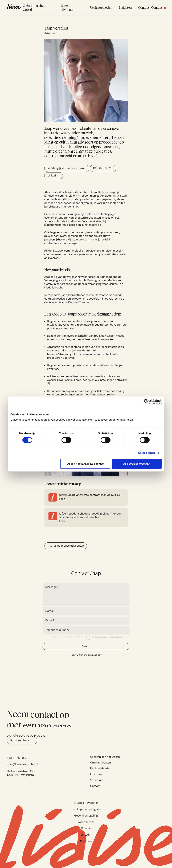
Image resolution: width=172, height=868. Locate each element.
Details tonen (147, 453)
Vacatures (97, 780)
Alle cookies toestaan (137, 464)
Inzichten (96, 774)
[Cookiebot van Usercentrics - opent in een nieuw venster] (146, 402)
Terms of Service (116, 637)
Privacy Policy (100, 637)
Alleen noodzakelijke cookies (85, 464)
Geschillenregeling (86, 816)
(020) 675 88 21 (17, 758)
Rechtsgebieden (101, 768)
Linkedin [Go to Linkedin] (86, 835)
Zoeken (86, 841)
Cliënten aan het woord (105, 757)
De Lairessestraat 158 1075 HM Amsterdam (21, 773)
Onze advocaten (101, 763)
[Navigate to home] (14, 8)
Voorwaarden (86, 822)
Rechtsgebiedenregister (86, 809)
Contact (95, 786)
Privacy (86, 828)
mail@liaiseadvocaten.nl (22, 764)
